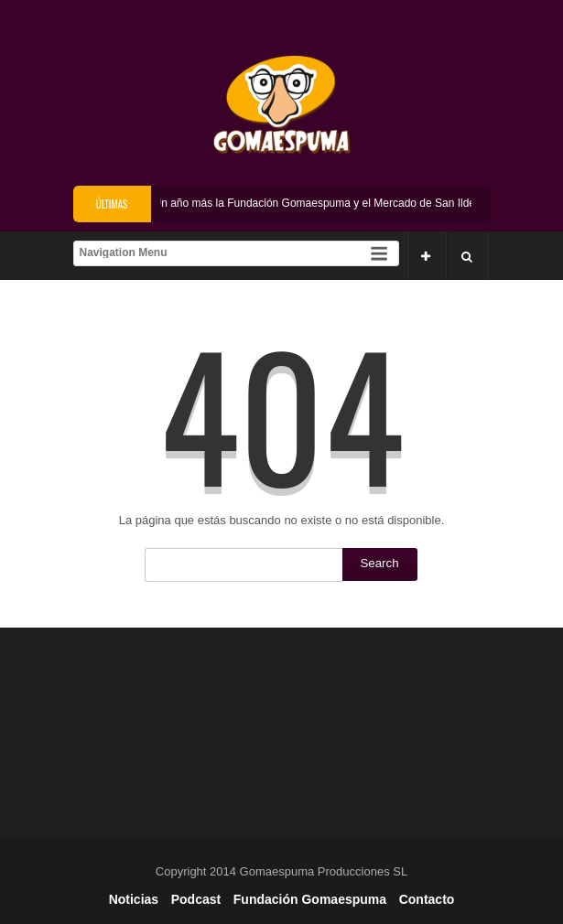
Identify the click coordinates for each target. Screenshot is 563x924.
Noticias (134, 899)
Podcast (196, 899)
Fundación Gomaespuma (310, 899)
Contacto (427, 899)
